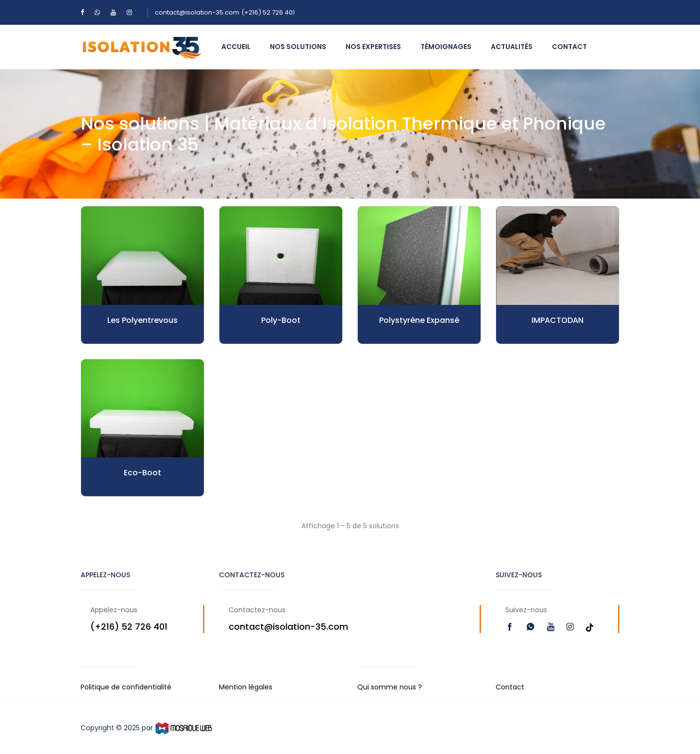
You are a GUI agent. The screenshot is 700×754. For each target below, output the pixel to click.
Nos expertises (373, 47)
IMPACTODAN (558, 320)
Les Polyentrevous (142, 320)
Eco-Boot (142, 473)
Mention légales (246, 687)
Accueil (236, 47)
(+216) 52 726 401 (268, 12)
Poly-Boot (281, 320)
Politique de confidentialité (126, 687)
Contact (569, 47)
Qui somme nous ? (390, 687)
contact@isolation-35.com (197, 12)
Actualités (512, 47)
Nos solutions (298, 47)
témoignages (446, 47)
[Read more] (511, 627)
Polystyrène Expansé (419, 320)
